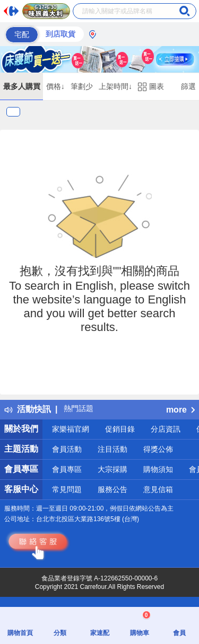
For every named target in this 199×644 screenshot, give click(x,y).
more (180, 410)
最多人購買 (22, 86)
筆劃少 (82, 86)
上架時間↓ (115, 86)
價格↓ (55, 86)
